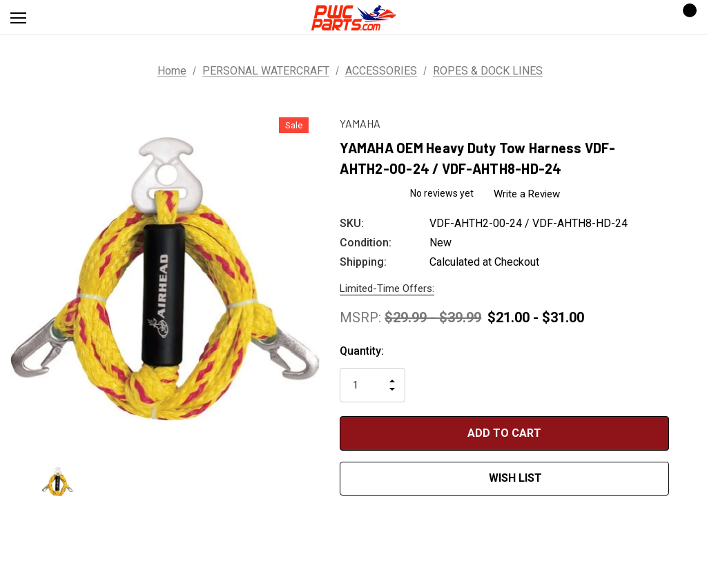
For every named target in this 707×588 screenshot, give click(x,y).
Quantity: (362, 351)
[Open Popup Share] (690, 458)
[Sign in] (646, 18)
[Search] (55, 17)
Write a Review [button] (527, 194)
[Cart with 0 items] (686, 17)
